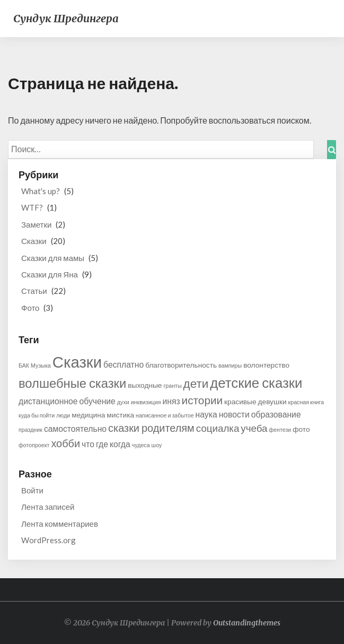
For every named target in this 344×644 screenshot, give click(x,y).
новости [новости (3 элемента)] (234, 414)
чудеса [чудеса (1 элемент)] (141, 445)
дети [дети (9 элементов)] (196, 383)
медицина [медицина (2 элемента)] (88, 415)
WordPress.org (48, 540)
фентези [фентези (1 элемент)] (280, 429)
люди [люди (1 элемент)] (63, 415)
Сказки (34, 241)
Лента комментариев (60, 524)
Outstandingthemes (247, 623)
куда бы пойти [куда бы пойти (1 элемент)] (37, 415)
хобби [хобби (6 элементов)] (65, 443)
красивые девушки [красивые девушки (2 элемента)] (255, 401)
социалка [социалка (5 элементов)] (218, 428)
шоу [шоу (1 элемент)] (157, 445)
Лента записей (48, 507)
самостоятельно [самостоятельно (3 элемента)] (75, 428)
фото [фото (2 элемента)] (301, 429)
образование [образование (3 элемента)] (276, 414)
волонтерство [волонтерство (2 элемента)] (266, 365)
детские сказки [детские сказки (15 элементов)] (256, 382)
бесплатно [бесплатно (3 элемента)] (124, 364)
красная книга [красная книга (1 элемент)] (306, 402)
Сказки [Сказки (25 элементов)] (77, 362)
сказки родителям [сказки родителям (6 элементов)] (151, 428)
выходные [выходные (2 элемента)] (145, 385)
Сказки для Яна (50, 274)
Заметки (36, 224)
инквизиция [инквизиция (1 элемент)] (146, 402)
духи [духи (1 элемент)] (123, 402)
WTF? (32, 207)
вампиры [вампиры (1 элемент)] (230, 365)
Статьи (34, 291)
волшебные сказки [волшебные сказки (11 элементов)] (72, 383)
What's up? (41, 191)
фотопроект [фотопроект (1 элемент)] (34, 445)
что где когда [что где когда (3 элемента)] (106, 444)
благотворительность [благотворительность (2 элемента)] (181, 365)
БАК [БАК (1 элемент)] (24, 365)
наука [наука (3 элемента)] (206, 414)
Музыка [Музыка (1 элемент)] (41, 365)
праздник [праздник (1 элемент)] (30, 429)
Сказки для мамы (53, 258)
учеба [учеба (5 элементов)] (254, 428)
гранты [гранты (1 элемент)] (172, 385)
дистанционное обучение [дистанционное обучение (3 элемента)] (67, 401)
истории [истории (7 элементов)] (202, 400)
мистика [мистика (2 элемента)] (120, 415)
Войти (32, 490)
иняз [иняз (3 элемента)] (171, 401)
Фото (30, 308)
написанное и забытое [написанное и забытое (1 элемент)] (165, 415)
